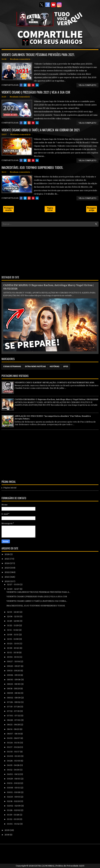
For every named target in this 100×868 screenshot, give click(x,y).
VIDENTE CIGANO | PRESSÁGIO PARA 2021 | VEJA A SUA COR (36, 92)
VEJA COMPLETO (87, 85)
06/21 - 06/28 (14, 725)
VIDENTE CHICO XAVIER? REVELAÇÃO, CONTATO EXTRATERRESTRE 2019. (55, 383)
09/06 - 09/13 (14, 675)
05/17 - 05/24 (14, 747)
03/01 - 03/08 (14, 792)
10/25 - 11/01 (13, 644)
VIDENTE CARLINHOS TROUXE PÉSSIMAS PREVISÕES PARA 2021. (38, 55)
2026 (7, 554)
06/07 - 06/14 (14, 734)
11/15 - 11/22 (13, 630)
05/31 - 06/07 (14, 738)
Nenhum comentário (20, 59)
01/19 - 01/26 (13, 815)
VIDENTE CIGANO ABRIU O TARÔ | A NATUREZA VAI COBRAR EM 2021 (41, 130)
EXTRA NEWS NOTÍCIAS (35, 366)
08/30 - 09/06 (14, 680)
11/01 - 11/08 (13, 639)
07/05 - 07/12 (14, 716)
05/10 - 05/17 (14, 752)
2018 (7, 835)
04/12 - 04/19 (13, 770)
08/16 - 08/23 (14, 689)
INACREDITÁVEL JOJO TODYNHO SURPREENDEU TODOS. (32, 167)
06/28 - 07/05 (14, 720)
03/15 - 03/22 (14, 783)
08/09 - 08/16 (14, 693)
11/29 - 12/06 (13, 621)
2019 (7, 830)
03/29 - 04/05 (14, 779)
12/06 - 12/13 (13, 616)
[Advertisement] (50, 251)
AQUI (82, 866)
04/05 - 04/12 (14, 774)
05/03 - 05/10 (14, 756)
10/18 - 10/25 (13, 648)
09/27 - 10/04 (14, 661)
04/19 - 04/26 (14, 765)
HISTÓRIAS (55, 366)
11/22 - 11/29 (13, 625)
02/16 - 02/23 (14, 801)
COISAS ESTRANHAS (12, 366)
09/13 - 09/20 (14, 671)
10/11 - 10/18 (13, 653)
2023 (7, 568)
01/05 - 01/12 (13, 824)
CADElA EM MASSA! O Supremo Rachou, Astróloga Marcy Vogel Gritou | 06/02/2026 (56, 399)
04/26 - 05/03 (14, 761)
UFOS (66, 366)
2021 (7, 577)
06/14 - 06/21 (13, 729)
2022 (7, 572)
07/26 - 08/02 (14, 702)
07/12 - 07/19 (14, 711)
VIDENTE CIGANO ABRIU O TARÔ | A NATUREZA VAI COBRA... (37, 601)
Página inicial (50, 209)
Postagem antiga (91, 209)
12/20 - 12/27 (13, 589)
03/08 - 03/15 (14, 788)
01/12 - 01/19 (13, 819)
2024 (7, 563)
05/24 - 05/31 (14, 743)
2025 (7, 559)
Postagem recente (8, 209)
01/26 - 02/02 (14, 810)
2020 (7, 581)
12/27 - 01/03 (14, 584)
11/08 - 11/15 (13, 635)
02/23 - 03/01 (14, 797)
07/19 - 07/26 (14, 707)
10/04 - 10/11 (13, 657)
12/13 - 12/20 (13, 612)
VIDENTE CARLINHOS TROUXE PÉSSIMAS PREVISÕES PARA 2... (38, 592)
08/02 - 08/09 (14, 698)
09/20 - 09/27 (14, 666)
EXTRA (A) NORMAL (44, 866)
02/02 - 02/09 (14, 806)
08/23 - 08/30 (14, 684)
